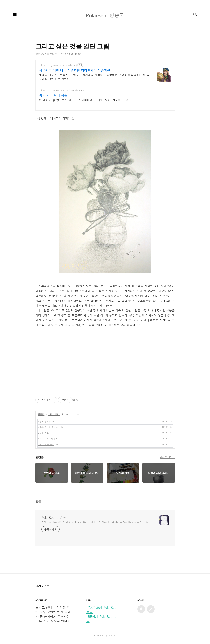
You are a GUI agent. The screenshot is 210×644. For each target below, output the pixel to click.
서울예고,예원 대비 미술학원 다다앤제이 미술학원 (75, 70)
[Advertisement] (105, 367)
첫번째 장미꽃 (44, 421)
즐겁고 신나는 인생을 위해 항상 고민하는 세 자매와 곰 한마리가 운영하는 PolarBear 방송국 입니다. (96, 522)
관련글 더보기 (167, 457)
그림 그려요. (54, 414)
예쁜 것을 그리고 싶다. (48, 427)
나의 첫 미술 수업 (46, 444)
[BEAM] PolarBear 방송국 (104, 619)
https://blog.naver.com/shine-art (58, 90)
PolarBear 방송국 (54, 518)
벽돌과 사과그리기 (46, 439)
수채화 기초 (43, 433)
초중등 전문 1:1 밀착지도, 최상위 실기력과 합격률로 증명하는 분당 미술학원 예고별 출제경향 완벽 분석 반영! (94, 77)
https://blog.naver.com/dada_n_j (58, 65)
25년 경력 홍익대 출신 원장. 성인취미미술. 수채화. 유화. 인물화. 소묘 (84, 100)
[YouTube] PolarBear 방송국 (104, 610)
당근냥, (41, 414)
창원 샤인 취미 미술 (53, 96)
